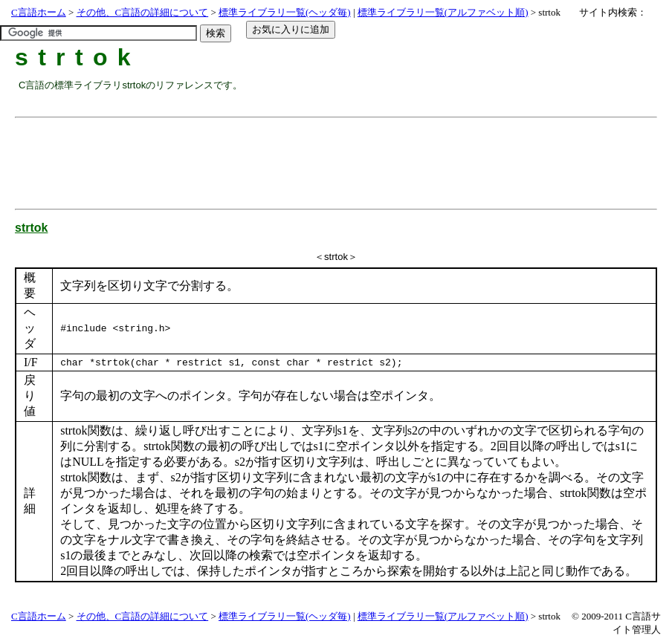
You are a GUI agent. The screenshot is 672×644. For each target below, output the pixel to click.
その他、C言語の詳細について (143, 12)
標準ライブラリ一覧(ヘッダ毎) (285, 12)
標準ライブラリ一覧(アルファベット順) (443, 12)
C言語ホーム (39, 12)
